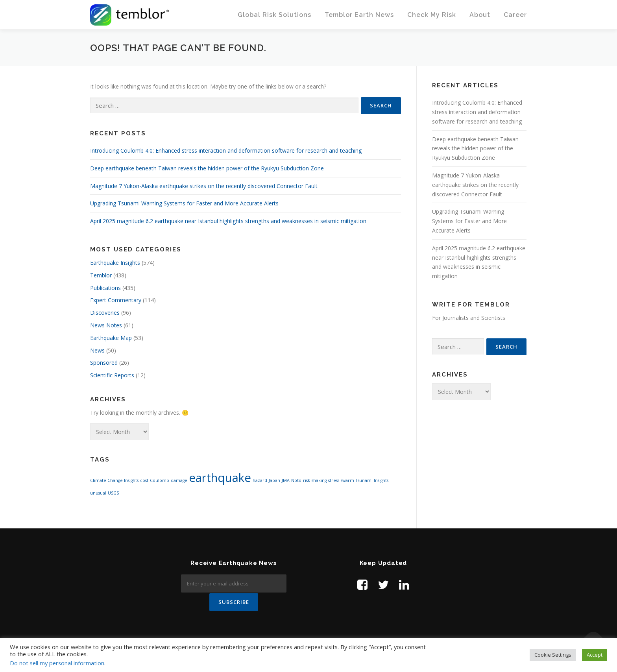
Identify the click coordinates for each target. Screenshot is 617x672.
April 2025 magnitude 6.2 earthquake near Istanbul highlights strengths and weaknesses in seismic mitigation (228, 221)
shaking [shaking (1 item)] (319, 480)
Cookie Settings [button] (553, 655)
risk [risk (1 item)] (307, 480)
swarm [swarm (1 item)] (347, 480)
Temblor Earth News (359, 15)
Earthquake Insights (115, 263)
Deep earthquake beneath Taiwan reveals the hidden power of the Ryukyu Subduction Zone (207, 168)
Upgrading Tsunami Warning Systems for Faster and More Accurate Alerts (184, 203)
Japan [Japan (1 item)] (274, 480)
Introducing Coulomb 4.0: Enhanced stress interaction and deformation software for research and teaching (226, 150)
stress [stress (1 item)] (334, 480)
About (480, 15)
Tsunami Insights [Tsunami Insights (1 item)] (372, 480)
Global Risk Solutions (274, 15)
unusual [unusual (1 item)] (98, 493)
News (97, 350)
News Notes (106, 325)
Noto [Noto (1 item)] (296, 480)
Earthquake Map (111, 338)
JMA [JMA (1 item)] (286, 480)
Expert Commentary (116, 300)
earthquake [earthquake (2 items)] (220, 478)
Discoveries (105, 313)
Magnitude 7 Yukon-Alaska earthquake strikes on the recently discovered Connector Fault (204, 186)
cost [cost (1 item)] (144, 480)
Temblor (101, 275)
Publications (105, 288)
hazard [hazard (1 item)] (260, 480)
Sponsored (104, 363)
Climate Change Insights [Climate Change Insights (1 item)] (114, 480)
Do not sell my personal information (57, 663)
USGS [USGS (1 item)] (113, 493)
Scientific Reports (112, 375)
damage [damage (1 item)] (179, 480)
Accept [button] (595, 655)
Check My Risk (432, 15)
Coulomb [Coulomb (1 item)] (160, 480)
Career (515, 15)
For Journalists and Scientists (469, 318)
